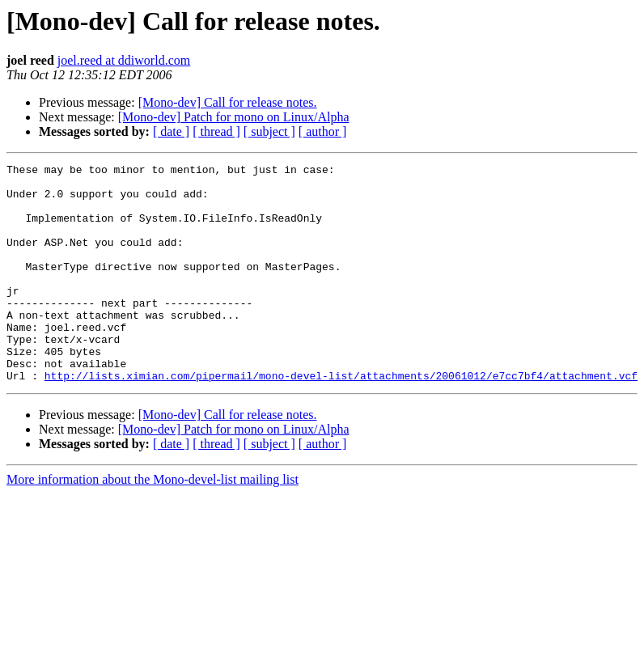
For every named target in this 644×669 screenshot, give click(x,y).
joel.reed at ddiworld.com (124, 60)
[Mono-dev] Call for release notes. (228, 102)
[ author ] (323, 131)
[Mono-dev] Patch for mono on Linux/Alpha (234, 117)
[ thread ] (216, 131)
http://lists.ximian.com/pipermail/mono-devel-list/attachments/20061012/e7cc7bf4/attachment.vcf (341, 419)
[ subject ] (269, 131)
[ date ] (171, 131)
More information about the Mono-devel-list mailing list (153, 523)
